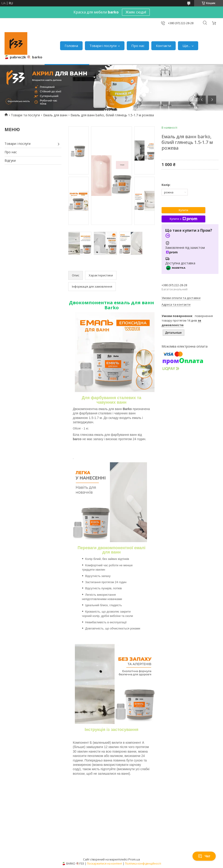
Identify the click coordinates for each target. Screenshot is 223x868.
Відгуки (10, 160)
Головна (71, 46)
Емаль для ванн (55, 115)
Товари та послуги (25, 115)
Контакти (163, 46)
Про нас (138, 46)
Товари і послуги (103, 46)
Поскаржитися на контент (104, 864)
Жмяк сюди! (136, 12)
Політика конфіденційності (143, 864)
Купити (183, 210)
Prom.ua (134, 859)
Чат (204, 856)
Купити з (183, 219)
